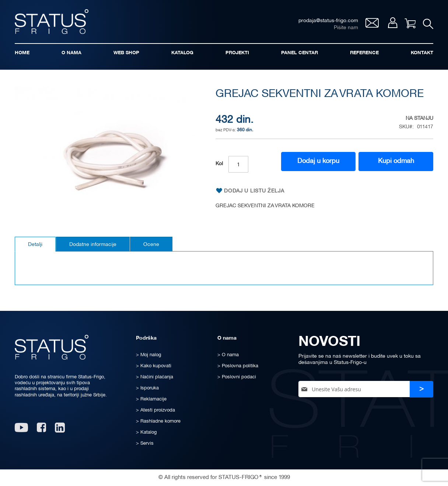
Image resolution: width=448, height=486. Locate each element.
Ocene (151, 245)
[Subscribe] (421, 389)
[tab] (35, 244)
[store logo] (52, 22)
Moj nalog (393, 23)
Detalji (35, 245)
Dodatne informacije (93, 245)
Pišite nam (346, 28)
